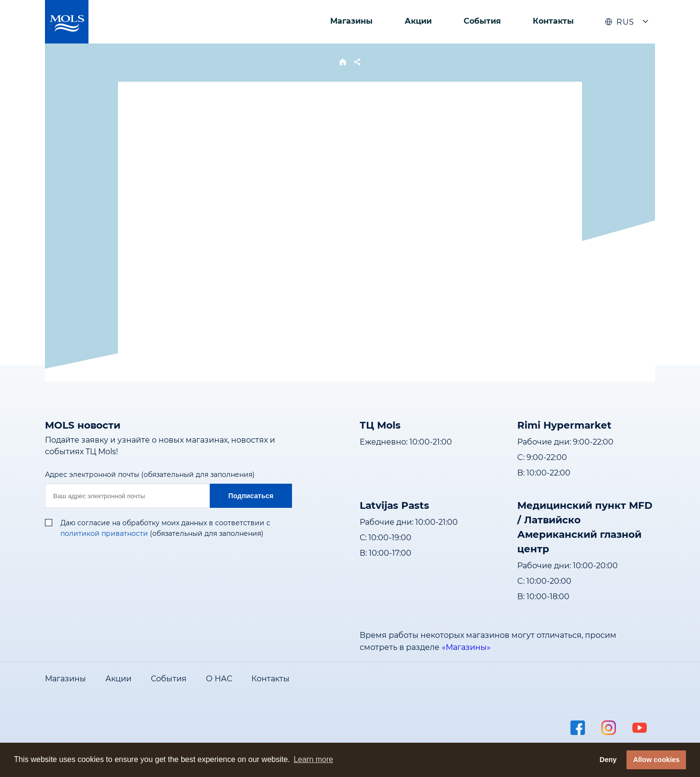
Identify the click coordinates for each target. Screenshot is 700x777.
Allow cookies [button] (656, 760)
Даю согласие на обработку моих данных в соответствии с (165, 523)
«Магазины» (466, 647)
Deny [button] (608, 760)
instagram (609, 728)
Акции (418, 21)
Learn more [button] (313, 759)
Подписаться (251, 496)
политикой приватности (104, 533)
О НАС (219, 679)
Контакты (553, 21)
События (482, 21)
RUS (619, 22)
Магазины (351, 21)
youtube (640, 728)
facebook (578, 728)
